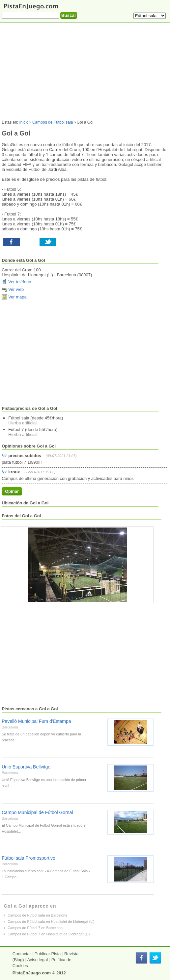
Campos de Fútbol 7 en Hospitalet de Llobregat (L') (49, 934)
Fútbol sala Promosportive (28, 858)
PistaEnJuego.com (32, 973)
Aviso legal (37, 960)
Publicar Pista (48, 954)
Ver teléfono (20, 282)
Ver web (16, 289)
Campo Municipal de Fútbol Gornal (37, 812)
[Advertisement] (84, 353)
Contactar (22, 954)
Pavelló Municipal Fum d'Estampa (36, 721)
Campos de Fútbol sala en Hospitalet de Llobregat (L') (51, 921)
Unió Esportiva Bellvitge (26, 767)
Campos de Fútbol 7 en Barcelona (35, 928)
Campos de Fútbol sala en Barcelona (37, 915)
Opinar (12, 491)
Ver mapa (17, 297)
